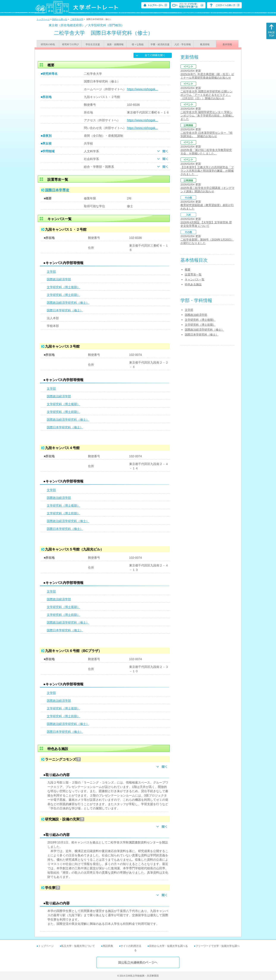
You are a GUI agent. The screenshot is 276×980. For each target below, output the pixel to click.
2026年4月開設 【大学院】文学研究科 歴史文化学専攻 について (206, 224)
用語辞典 (108, 946)
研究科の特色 (48, 44)
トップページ (43, 19)
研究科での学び (70, 44)
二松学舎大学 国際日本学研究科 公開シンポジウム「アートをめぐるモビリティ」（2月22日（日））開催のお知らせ (206, 95)
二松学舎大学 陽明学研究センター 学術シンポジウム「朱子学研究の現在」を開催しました (207, 116)
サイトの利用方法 (131, 946)
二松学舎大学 (77, 19)
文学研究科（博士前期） (63, 295)
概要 (188, 270)
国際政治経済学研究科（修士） (68, 303)
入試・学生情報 (183, 44)
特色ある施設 (193, 284)
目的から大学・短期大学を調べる (168, 946)
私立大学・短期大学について (78, 946)
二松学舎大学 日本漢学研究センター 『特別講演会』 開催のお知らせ (206, 135)
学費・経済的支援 (160, 44)
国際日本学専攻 (57, 190)
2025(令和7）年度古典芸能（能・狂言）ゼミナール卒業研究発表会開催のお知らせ (207, 76)
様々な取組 (138, 44)
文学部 (51, 272)
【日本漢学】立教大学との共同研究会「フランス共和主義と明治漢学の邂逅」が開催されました (207, 171)
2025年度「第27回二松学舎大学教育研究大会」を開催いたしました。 (206, 152)
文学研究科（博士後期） (63, 287)
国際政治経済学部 (59, 279)
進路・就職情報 (115, 44)
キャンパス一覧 (195, 279)
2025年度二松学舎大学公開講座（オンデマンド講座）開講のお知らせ (207, 190)
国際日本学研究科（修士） (65, 310)
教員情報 (205, 44)
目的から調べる (60, 19)
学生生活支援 (93, 44)
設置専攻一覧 (193, 275)
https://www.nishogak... (142, 89)
